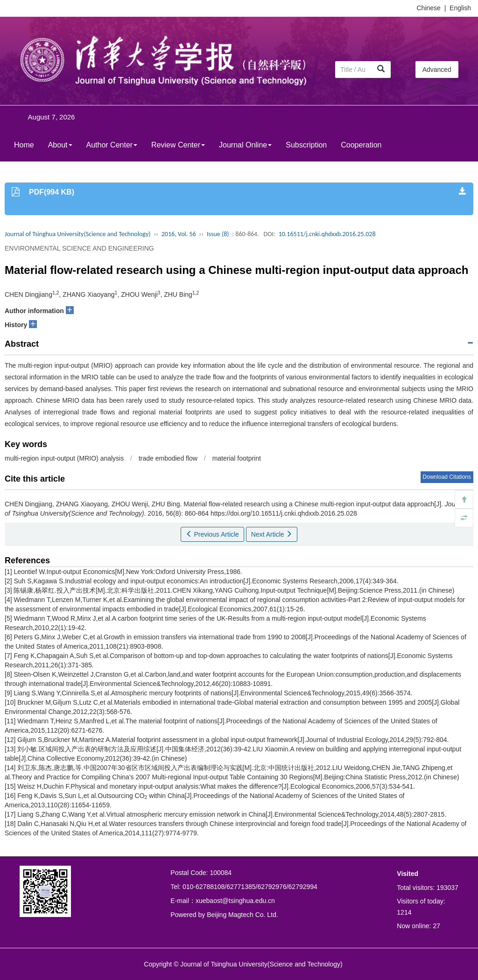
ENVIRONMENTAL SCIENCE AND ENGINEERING (79, 248)
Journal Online (245, 145)
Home (24, 145)
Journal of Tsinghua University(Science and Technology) (77, 234)
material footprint (237, 458)
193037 (447, 888)
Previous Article (212, 534)
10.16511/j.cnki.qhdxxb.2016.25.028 (327, 234)
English (460, 8)
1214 (404, 912)
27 (436, 926)
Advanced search (437, 72)
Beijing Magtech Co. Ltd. (243, 915)
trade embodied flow (168, 458)
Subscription (306, 145)
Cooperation (361, 145)
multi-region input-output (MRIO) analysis (64, 458)
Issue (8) (218, 234)
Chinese (429, 8)
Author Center (112, 145)
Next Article (272, 534)
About (60, 145)
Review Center (178, 145)
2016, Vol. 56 (179, 234)
